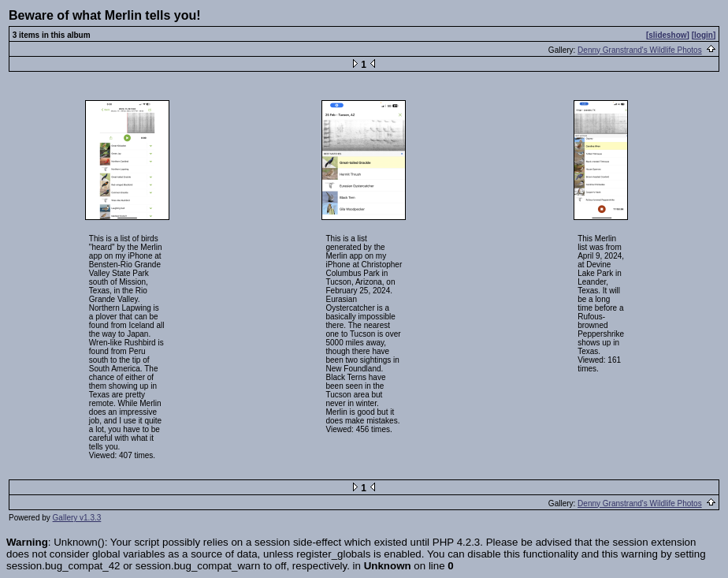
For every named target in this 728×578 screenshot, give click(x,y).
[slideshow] (668, 35)
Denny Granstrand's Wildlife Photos (640, 50)
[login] (704, 35)
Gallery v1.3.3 (77, 518)
